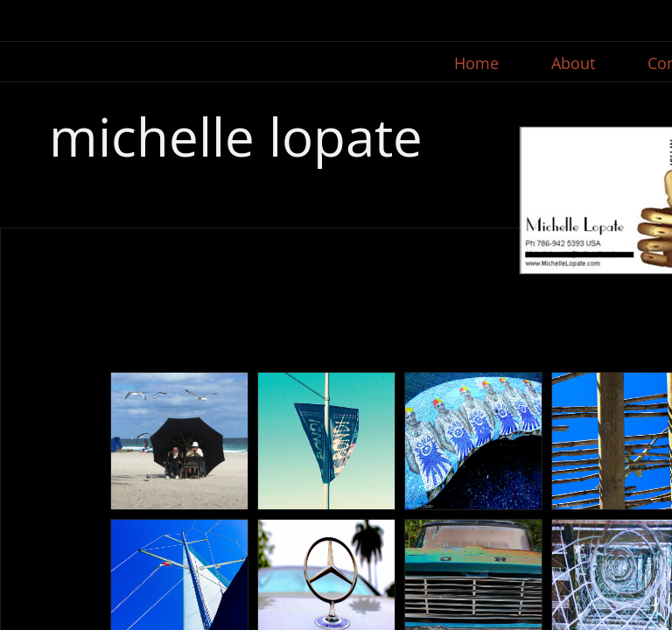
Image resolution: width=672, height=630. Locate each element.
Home (476, 63)
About (573, 63)
